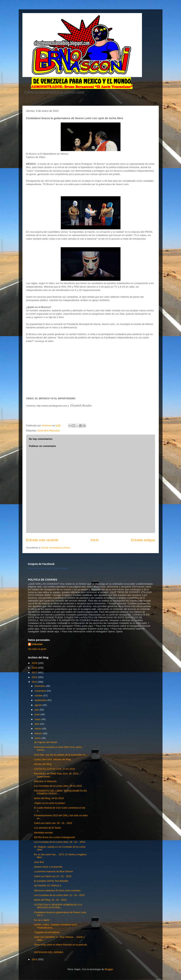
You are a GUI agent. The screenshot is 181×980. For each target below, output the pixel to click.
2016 (35, 677)
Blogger (109, 969)
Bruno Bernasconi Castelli (40, 568)
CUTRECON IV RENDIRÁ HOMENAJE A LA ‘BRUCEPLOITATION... (58, 906)
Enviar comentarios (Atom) (56, 548)
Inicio (95, 540)
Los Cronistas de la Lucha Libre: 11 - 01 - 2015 (59, 895)
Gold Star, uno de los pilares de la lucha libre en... (61, 755)
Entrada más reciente (42, 540)
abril (37, 724)
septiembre (41, 700)
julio (37, 710)
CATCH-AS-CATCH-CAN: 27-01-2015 (54, 769)
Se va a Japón (42, 920)
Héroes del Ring (43, 764)
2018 (35, 668)
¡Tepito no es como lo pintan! (49, 803)
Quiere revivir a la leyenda (48, 867)
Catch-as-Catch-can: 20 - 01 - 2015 (53, 823)
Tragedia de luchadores (47, 932)
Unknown (37, 644)
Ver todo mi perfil (37, 649)
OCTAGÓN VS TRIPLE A (48, 886)
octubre (39, 696)
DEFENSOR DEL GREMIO (49, 952)
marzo (38, 729)
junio (37, 714)
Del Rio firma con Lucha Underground (54, 837)
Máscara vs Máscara (45, 781)
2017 (35, 673)
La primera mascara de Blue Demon (54, 871)
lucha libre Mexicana (49, 431)
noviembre (41, 691)
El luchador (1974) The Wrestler (51, 881)
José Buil (39, 862)
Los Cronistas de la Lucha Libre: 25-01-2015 (58, 786)
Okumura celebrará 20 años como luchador (57, 890)
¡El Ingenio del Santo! (46, 742)
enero (38, 738)
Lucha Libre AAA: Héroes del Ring (52, 759)
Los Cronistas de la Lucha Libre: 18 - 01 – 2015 (60, 842)
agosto (39, 705)
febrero (39, 733)
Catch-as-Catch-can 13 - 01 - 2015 (53, 876)
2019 (35, 663)
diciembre (40, 686)
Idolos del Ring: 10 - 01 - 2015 (50, 900)
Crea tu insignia (60, 568)
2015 (35, 682)
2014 (35, 959)
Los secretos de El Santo (48, 828)
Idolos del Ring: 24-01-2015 (49, 798)
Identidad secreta (43, 833)
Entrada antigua (143, 540)
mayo (38, 719)
